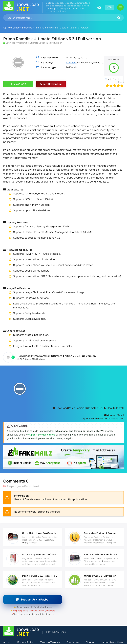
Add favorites (115, 79)
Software (27, 28)
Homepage (14, 28)
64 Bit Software (39, 359)
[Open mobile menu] (120, 7)
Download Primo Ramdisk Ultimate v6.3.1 (78, 408)
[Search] (119, 18)
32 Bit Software (24, 359)
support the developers (42, 435)
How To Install (114, 408)
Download (20, 84)
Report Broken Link (51, 84)
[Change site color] (99, 7)
